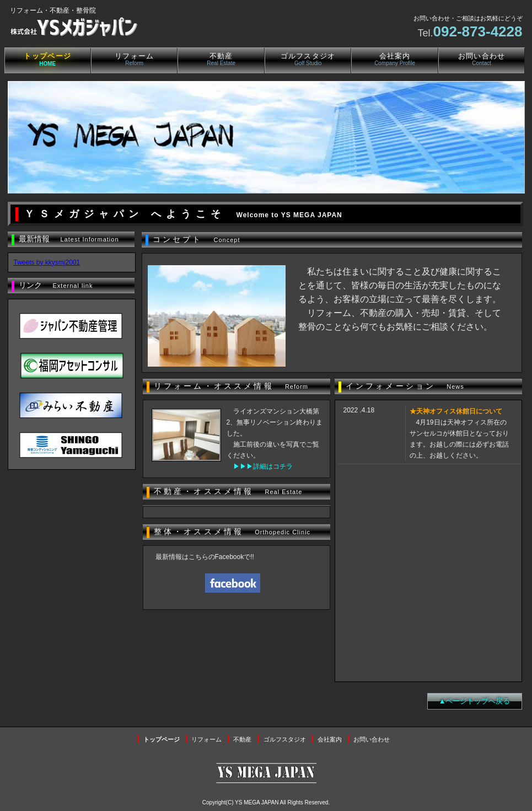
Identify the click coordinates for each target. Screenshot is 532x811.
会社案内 (395, 59)
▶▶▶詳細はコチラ (263, 466)
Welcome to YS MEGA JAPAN (289, 215)
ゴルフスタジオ (308, 59)
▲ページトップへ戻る (475, 701)
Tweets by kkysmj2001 (47, 262)
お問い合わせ (482, 59)
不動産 (221, 59)
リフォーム (135, 59)
